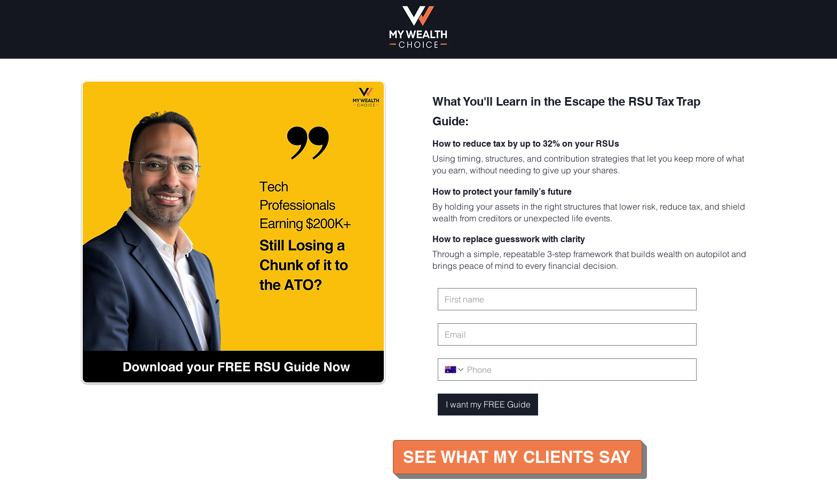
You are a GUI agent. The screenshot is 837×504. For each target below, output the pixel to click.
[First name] (564, 299)
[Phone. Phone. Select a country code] (455, 370)
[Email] (564, 334)
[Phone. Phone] (577, 370)
